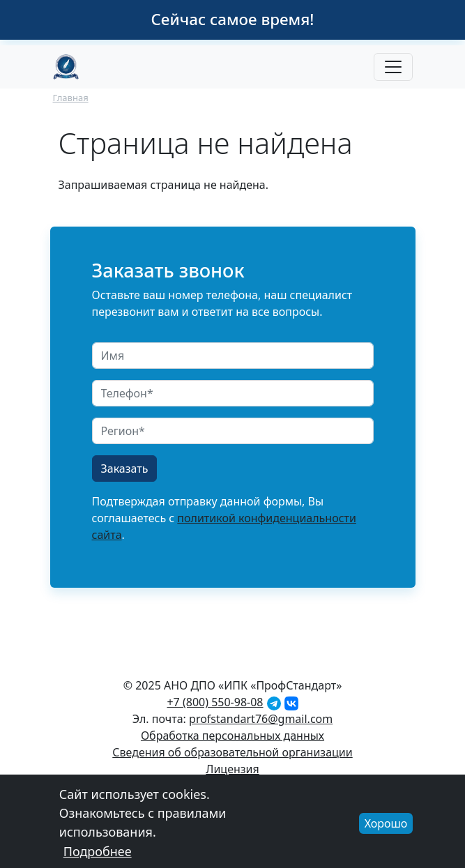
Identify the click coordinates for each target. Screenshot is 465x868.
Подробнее (98, 857)
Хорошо (386, 829)
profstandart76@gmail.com (261, 719)
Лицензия (232, 769)
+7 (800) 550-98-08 (215, 702)
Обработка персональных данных (232, 736)
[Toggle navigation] (393, 67)
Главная (71, 98)
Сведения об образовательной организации (232, 752)
